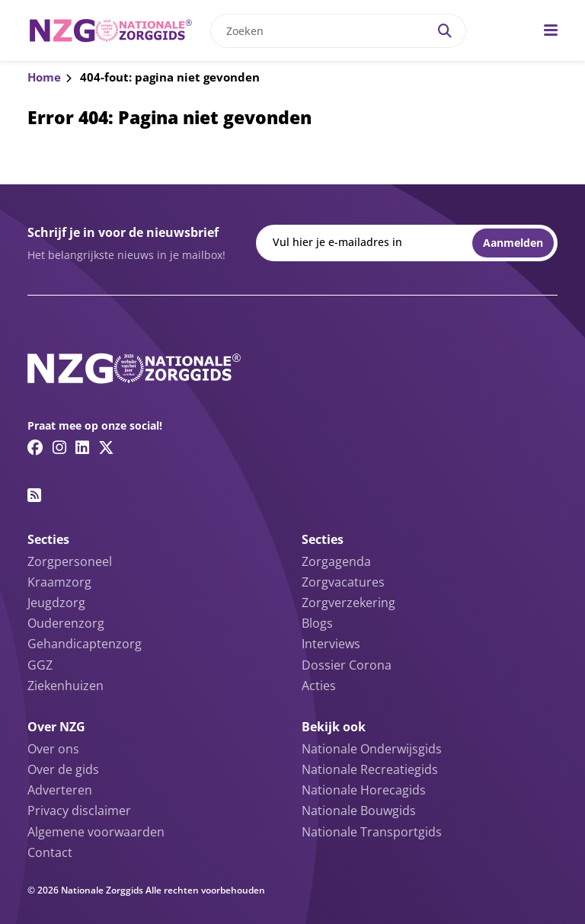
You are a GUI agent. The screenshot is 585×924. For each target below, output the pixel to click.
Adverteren (60, 790)
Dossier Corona (347, 665)
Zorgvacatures (343, 582)
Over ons (53, 749)
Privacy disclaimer (79, 810)
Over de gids (63, 769)
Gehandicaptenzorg (85, 644)
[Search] (445, 31)
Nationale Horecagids (364, 790)
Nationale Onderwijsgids (372, 749)
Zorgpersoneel (70, 561)
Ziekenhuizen (66, 686)
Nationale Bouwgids (359, 810)
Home (44, 77)
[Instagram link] (59, 447)
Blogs (317, 623)
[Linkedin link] (82, 447)
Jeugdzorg (56, 603)
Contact (50, 852)
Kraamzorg (59, 582)
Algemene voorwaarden (96, 832)
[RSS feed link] (34, 495)
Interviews (331, 644)
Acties (319, 686)
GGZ (40, 665)
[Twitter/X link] (106, 447)
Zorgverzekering (348, 603)
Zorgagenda (336, 561)
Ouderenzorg (66, 623)
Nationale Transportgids (372, 832)
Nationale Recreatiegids (370, 769)
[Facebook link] (35, 447)
